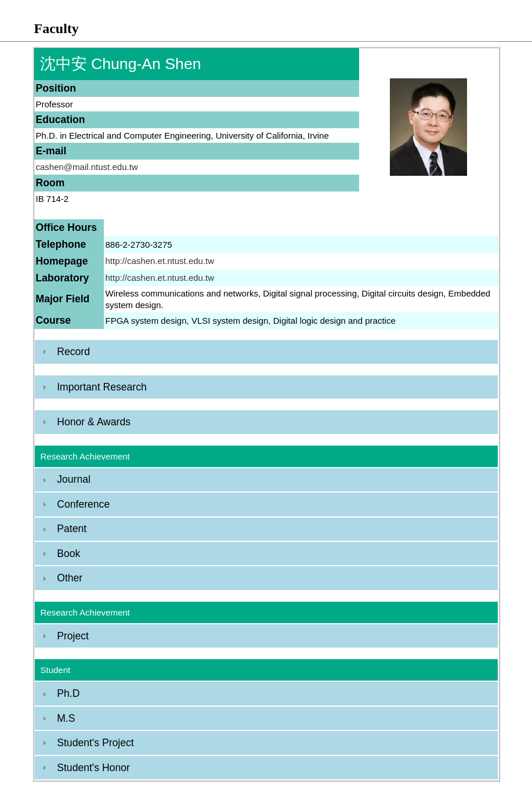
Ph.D (68, 693)
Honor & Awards (94, 422)
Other (70, 578)
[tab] (266, 352)
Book (68, 554)
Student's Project (95, 743)
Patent (72, 529)
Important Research (102, 387)
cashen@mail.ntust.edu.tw (87, 167)
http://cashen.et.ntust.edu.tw (160, 261)
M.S (66, 718)
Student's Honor (93, 768)
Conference (83, 504)
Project (73, 636)
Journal (74, 479)
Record (73, 352)
